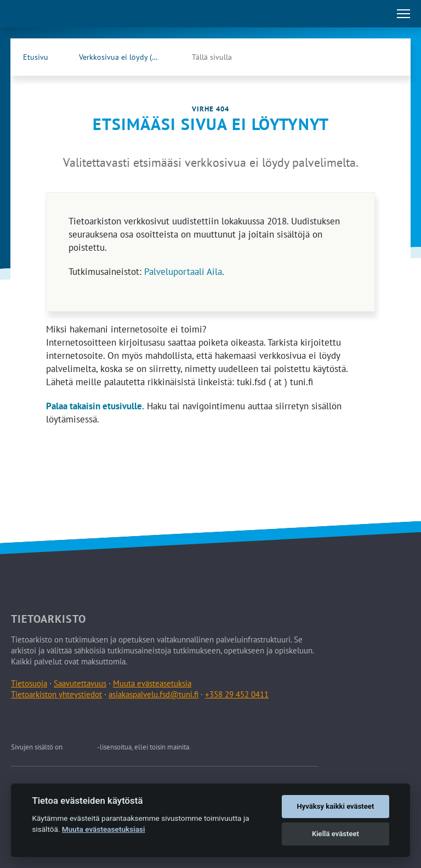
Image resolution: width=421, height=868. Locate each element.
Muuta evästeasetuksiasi (104, 829)
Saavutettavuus (80, 683)
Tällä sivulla (212, 57)
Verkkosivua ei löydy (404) (123, 57)
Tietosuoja (29, 683)
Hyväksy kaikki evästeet (336, 806)
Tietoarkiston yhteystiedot (56, 694)
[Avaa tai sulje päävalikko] (403, 14)
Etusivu (36, 57)
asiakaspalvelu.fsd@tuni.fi (153, 694)
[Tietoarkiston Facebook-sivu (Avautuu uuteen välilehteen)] (365, 57)
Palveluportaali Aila (183, 272)
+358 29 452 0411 (237, 694)
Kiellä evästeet (335, 834)
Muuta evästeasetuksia (152, 683)
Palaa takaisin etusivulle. (95, 406)
